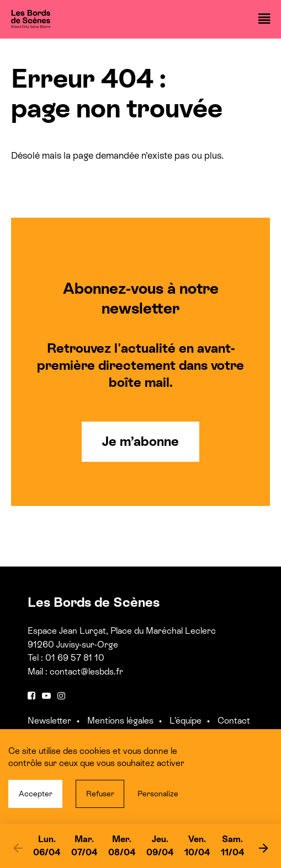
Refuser (100, 794)
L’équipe (185, 721)
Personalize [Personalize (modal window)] (158, 794)
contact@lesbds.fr (86, 672)
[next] (263, 848)
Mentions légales (120, 721)
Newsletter (49, 721)
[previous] (18, 848)
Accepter (36, 794)
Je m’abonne (140, 441)
